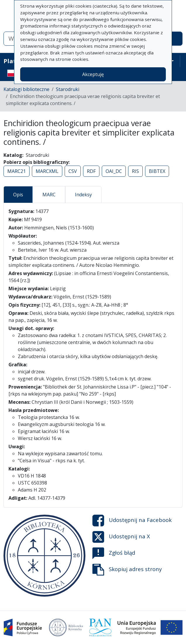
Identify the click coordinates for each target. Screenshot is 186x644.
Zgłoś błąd (114, 553)
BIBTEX (157, 171)
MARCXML (47, 171)
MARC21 (17, 171)
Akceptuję (93, 74)
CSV (73, 171)
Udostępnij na (132, 521)
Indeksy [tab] (83, 195)
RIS (135, 171)
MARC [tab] (49, 195)
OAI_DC (114, 171)
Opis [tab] (18, 195)
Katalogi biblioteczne (26, 89)
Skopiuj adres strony (127, 570)
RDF (91, 171)
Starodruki (68, 89)
